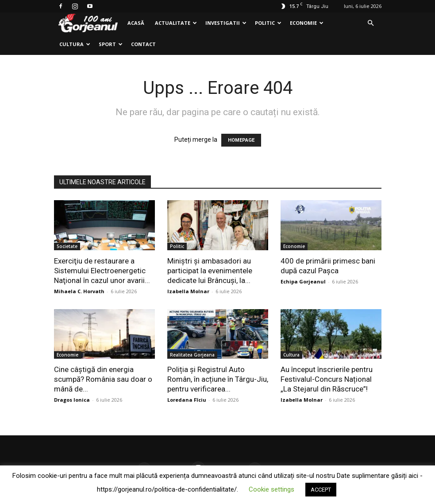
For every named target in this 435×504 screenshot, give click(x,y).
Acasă (136, 23)
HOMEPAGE (241, 140)
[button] (371, 23)
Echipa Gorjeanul (303, 281)
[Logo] (88, 23)
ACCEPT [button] (321, 490)
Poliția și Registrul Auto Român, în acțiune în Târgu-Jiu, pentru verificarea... (218, 379)
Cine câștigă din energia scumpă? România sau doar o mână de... (103, 379)
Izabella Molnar (188, 291)
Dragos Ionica (72, 400)
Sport (111, 44)
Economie (307, 23)
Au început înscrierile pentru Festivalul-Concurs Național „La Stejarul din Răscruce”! (327, 379)
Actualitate (176, 23)
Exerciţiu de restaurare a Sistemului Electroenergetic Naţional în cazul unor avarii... (102, 271)
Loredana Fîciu (187, 400)
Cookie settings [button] (271, 489)
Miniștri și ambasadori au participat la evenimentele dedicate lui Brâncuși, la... (210, 271)
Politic (268, 23)
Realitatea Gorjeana (192, 355)
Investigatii (226, 23)
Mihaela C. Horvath (79, 291)
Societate (67, 246)
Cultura (75, 44)
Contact (143, 44)
